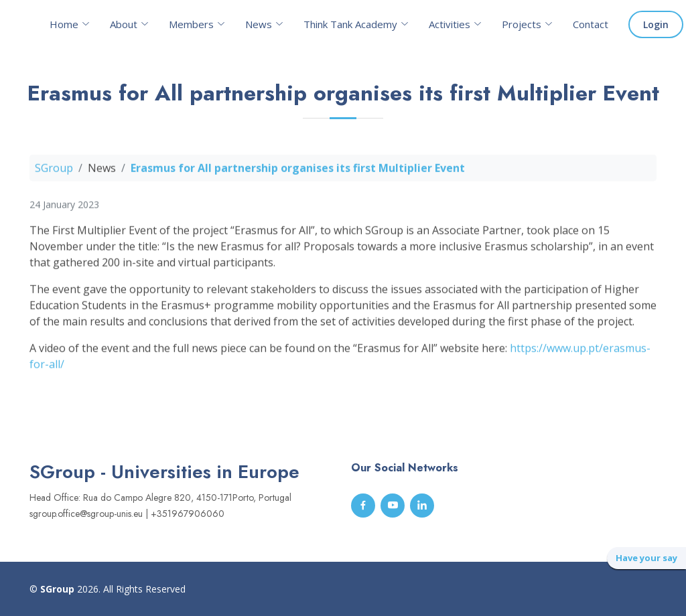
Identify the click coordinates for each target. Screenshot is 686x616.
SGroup (54, 172)
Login (656, 24)
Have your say (646, 558)
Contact (591, 24)
